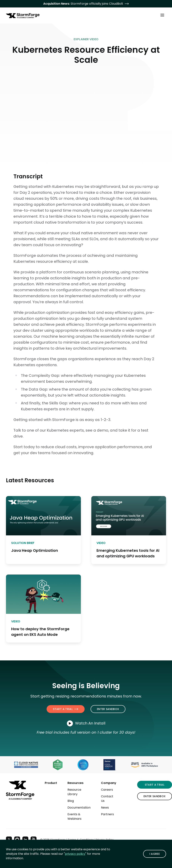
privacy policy (75, 854)
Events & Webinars (74, 816)
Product (51, 783)
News (105, 808)
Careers (107, 790)
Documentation (79, 808)
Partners (107, 814)
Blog (71, 801)
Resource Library (74, 792)
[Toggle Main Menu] (162, 15)
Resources (75, 783)
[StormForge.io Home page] (23, 16)
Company (109, 783)
